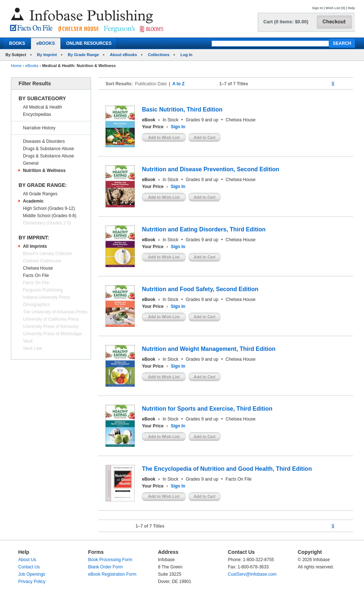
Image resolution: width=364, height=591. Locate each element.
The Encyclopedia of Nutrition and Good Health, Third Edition (227, 469)
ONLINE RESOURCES (89, 43)
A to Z (178, 84)
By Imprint (47, 55)
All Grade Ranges (40, 194)
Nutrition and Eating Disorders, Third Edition (204, 229)
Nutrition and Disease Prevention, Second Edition (211, 169)
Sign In (317, 8)
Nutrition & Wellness (44, 171)
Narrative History (39, 128)
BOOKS (17, 43)
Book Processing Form (110, 560)
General (31, 163)
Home (16, 66)
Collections (159, 55)
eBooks (32, 66)
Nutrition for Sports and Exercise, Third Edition (207, 409)
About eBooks (124, 55)
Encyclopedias (37, 114)
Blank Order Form (105, 567)
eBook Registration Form (112, 574)
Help (351, 8)
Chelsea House (38, 268)
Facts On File (36, 275)
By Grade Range (83, 55)
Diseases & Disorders (44, 141)
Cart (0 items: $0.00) (286, 22)
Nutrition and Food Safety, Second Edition (200, 289)
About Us (27, 560)
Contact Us (29, 567)
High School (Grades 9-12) (49, 208)
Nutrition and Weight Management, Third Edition (209, 349)
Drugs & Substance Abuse (48, 149)
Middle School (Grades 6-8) (50, 216)
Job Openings (32, 574)
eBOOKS (46, 43)
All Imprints (35, 246)
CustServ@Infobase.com (252, 574)
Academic (33, 201)
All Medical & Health (42, 107)
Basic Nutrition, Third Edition (182, 109)
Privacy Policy (32, 582)
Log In (187, 55)
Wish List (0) (335, 8)
